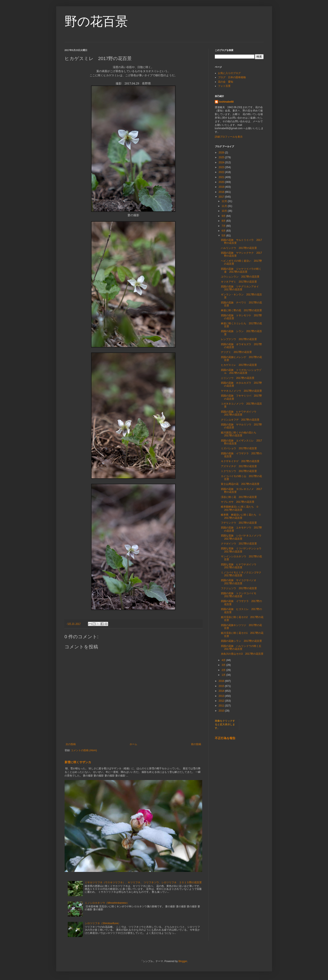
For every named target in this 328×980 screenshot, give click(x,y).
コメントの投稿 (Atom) (84, 750)
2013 (222, 696)
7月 (224, 226)
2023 (222, 167)
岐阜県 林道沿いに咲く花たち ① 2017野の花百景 (242, 516)
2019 (222, 187)
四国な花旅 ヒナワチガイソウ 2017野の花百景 (240, 566)
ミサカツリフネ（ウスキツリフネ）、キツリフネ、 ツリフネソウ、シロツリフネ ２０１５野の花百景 (143, 882)
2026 (222, 153)
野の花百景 (96, 21)
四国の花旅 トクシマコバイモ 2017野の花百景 (240, 595)
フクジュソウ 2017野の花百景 (239, 588)
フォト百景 (224, 86)
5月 (224, 236)
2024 (222, 162)
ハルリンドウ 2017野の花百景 (239, 248)
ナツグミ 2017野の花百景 (236, 352)
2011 (222, 706)
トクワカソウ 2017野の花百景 (239, 471)
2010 (222, 711)
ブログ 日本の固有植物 (232, 77)
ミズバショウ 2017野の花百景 (239, 448)
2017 (222, 197)
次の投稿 (71, 744)
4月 (224, 660)
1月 (224, 675)
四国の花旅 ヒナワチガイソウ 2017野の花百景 (240, 413)
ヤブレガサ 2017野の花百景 (238, 502)
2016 (222, 681)
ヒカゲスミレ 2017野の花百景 (239, 365)
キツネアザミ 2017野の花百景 (239, 282)
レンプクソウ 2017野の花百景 (239, 339)
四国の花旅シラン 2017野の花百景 (241, 641)
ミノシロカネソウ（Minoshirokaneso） (107, 903)
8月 (224, 221)
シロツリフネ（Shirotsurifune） (103, 923)
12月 (225, 201)
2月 (224, 670)
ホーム (133, 744)
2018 (222, 192)
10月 (225, 211)
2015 (222, 686)
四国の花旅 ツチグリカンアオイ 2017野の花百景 (241, 288)
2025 (222, 157)
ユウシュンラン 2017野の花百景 (240, 277)
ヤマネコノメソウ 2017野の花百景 (241, 391)
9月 (224, 216)
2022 (222, 172)
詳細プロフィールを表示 (229, 137)
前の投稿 (196, 744)
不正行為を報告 (225, 738)
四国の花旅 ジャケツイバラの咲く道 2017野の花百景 (241, 270)
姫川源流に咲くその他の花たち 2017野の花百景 (240, 434)
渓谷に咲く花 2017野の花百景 (239, 497)
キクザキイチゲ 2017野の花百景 (240, 461)
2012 (222, 701)
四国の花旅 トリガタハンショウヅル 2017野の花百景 (241, 371)
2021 (222, 177)
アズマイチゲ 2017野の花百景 (239, 466)
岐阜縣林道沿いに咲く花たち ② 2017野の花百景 (241, 508)
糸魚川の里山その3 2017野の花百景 (242, 654)
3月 (224, 665)
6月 (224, 231)
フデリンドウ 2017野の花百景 (239, 523)
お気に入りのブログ (229, 73)
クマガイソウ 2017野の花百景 (239, 544)
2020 (222, 182)
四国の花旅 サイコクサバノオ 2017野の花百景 (240, 582)
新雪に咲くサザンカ (78, 762)
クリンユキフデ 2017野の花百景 (240, 420)
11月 (225, 206)
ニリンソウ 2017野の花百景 (238, 378)
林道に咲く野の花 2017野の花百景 (241, 310)
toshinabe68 (226, 102)
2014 (222, 691)
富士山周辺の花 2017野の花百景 (240, 484)
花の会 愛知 (226, 82)
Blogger (183, 961)
